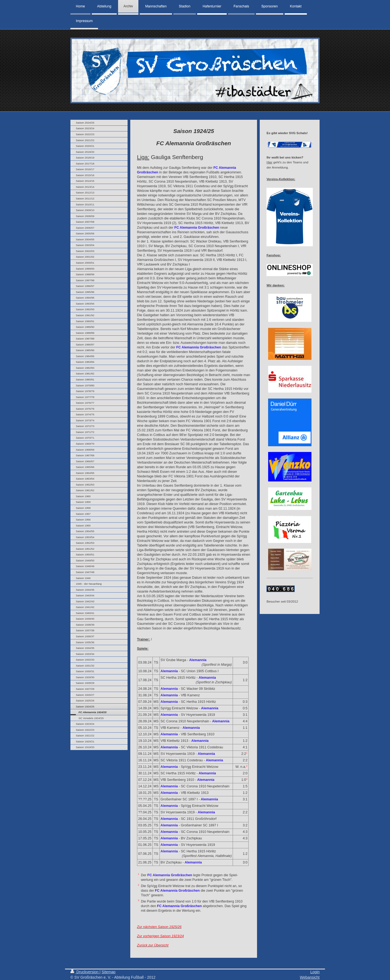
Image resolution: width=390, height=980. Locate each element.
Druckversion (85, 972)
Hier (269, 162)
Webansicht (310, 977)
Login (315, 972)
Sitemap (108, 972)
